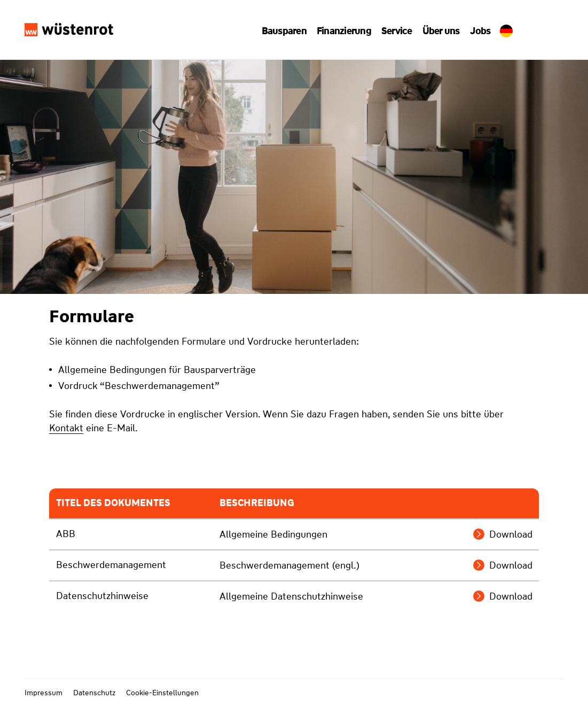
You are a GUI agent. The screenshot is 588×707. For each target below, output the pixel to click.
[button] (288, 31)
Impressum (44, 693)
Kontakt (66, 428)
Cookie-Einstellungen (162, 693)
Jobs (476, 31)
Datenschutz (94, 693)
